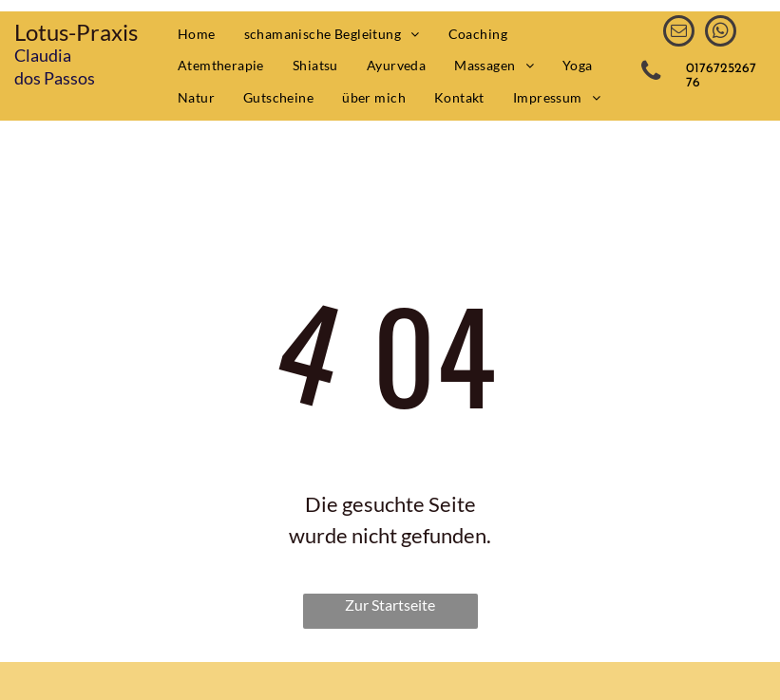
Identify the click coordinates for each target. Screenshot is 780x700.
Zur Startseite (390, 605)
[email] (679, 33)
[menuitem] (197, 34)
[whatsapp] (721, 33)
